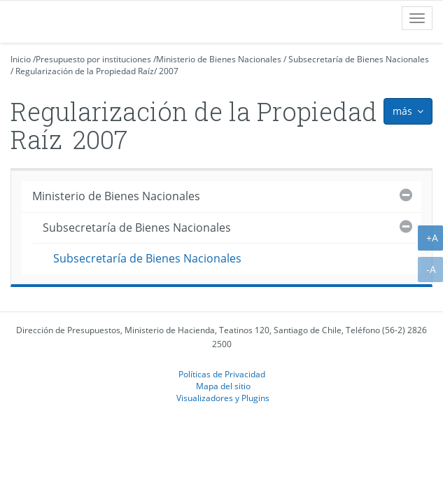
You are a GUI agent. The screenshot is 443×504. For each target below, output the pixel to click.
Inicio (21, 59)
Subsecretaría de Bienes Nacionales (359, 59)
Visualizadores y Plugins (223, 398)
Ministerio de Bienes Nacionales (219, 59)
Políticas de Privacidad (222, 374)
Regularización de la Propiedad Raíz (85, 71)
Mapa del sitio (223, 386)
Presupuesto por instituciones (93, 59)
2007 (169, 71)
